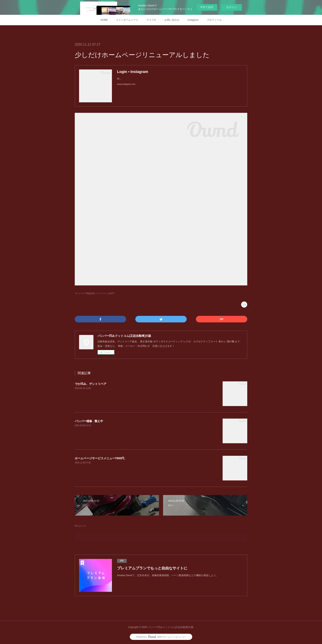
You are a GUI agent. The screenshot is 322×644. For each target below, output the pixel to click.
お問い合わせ (172, 20)
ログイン (232, 7)
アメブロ (151, 20)
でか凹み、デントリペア (91, 384)
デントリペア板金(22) (85, 293)
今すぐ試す (207, 7)
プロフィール (214, 20)
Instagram (193, 20)
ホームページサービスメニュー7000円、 (101, 458)
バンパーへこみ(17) (105, 293)
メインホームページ (127, 20)
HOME (104, 20)
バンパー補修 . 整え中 (89, 421)
